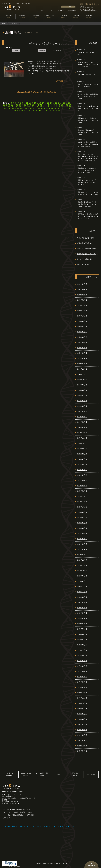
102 (65, 109)
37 (28, 105)
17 (43, 103)
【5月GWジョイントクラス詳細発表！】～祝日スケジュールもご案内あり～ (88, 65)
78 (67, 107)
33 (17, 105)
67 (38, 107)
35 (22, 105)
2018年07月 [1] (82, 624)
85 (18, 109)
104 (15, 110)
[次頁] (58, 110)
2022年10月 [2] (82, 507)
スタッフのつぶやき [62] (85, 238)
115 (54, 110)
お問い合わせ (91, 774)
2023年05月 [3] (82, 470)
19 (48, 103)
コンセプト (6, 809)
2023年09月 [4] (82, 449)
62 (25, 107)
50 (62, 105)
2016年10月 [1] (82, 703)
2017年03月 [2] (82, 682)
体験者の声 (10, 815)
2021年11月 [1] (82, 565)
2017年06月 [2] (82, 666)
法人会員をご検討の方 (75, 774)
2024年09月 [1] (82, 385)
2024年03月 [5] (82, 417)
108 (29, 110)
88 (26, 109)
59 (17, 107)
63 (28, 107)
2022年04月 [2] (82, 539)
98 (52, 109)
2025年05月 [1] (82, 342)
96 (47, 109)
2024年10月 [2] (82, 380)
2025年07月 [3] (82, 332)
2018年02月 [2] (82, 645)
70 (46, 107)
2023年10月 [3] (82, 443)
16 (40, 103)
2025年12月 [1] (82, 305)
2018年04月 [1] (82, 640)
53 (70, 105)
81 (7, 109)
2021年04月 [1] (82, 576)
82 (10, 109)
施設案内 (13, 809)
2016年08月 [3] (82, 709)
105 (18, 110)
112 (43, 110)
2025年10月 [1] (82, 316)
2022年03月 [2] (82, 544)
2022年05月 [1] (82, 533)
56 (9, 107)
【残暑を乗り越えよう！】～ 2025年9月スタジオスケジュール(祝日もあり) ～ (88, 204)
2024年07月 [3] (82, 396)
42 (41, 105)
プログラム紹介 (27, 809)
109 (32, 110)
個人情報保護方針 (19, 815)
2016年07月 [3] (82, 714)
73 (54, 107)
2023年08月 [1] (82, 454)
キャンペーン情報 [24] (85, 259)
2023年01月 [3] (82, 491)
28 (4, 105)
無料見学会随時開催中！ (10, 774)
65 (33, 107)
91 (34, 109)
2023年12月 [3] (82, 433)
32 (14, 105)
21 (53, 103)
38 (30, 105)
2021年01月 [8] (82, 581)
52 (67, 105)
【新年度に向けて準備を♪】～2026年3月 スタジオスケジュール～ (88, 120)
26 (67, 103)
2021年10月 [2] (82, 571)
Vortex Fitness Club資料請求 (26, 774)
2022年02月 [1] (82, 549)
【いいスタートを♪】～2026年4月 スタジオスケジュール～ (88, 108)
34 (20, 105)
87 (23, 109)
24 (61, 103)
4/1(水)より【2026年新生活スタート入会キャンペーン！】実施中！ (88, 96)
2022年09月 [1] (82, 512)
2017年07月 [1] (82, 661)
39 (33, 105)
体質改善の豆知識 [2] (84, 243)
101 (61, 109)
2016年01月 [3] (82, 740)
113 (47, 110)
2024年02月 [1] (82, 422)
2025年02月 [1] (82, 358)
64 (30, 107)
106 (22, 110)
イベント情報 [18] (83, 264)
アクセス (29, 812)
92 (36, 109)
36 (25, 105)
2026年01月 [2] (82, 300)
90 (31, 109)
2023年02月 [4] (82, 486)
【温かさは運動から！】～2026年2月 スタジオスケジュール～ (88, 132)
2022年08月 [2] (82, 518)
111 (40, 110)
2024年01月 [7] (82, 427)
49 (59, 105)
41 (38, 105)
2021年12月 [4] (82, 560)
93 (39, 109)
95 (44, 109)
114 (50, 110)
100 (58, 109)
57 (12, 107)
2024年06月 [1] (82, 401)
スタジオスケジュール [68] (86, 249)
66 (36, 107)
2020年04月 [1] (82, 602)
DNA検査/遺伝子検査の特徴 (42, 774)
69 (43, 107)
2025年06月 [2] (82, 337)
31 (12, 105)
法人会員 (23, 812)
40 (36, 105)
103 (69, 109)
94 (42, 109)
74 (57, 107)
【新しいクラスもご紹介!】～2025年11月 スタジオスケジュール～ (88, 182)
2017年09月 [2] (82, 656)
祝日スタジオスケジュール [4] (87, 254)
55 (7, 107)
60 (20, 107)
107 (25, 110)
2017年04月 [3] (82, 677)
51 (65, 105)
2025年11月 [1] (82, 311)
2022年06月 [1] (82, 528)
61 (22, 107)
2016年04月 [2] (82, 724)
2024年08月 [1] (82, 390)
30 (9, 105)
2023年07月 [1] (82, 459)
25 (64, 103)
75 (59, 107)
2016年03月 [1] (82, 730)
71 (49, 107)
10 (24, 103)
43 (43, 105)
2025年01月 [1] (82, 364)
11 (27, 103)
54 (4, 107)
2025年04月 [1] (82, 348)
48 (57, 105)
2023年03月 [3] (82, 480)
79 (70, 107)
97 (50, 109)
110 (36, 110)
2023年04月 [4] (82, 475)
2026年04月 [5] (82, 284)
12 (30, 103)
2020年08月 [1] (82, 597)
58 (14, 107)
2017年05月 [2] (82, 671)
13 (32, 103)
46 (51, 105)
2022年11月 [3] (82, 502)
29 (7, 105)
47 (54, 105)
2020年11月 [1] (82, 592)
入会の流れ (59, 774)
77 (65, 107)
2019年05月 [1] (82, 608)
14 (35, 103)
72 (51, 107)
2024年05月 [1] (82, 406)
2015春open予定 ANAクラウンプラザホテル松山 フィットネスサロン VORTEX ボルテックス (40, 826)
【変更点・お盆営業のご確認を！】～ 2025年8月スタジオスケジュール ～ (88, 216)
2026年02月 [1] (82, 295)
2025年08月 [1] (82, 327)
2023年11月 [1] (82, 438)
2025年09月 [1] (82, 321)
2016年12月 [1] (82, 693)
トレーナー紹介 (7, 812)
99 (55, 109)
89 (29, 109)
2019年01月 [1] (82, 618)
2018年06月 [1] (82, 629)
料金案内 (19, 809)
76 (62, 107)
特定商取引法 (29, 815)
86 (21, 109)
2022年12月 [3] (82, 496)
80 (5, 109)
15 (38, 103)
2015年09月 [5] (82, 751)
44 (46, 105)
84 (15, 109)
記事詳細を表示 (61, 81)
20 (51, 103)
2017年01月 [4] (82, 687)
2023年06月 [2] (82, 465)
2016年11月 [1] (82, 698)
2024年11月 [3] (82, 374)
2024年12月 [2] (82, 369)
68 (41, 107)
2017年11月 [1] (82, 650)
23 (59, 103)
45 (49, 105)
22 (56, 103)
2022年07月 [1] (82, 523)
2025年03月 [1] (82, 353)
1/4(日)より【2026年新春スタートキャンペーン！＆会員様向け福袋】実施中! (88, 144)
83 (13, 109)
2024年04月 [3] (82, 411)
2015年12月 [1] (82, 746)
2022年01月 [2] (82, 555)
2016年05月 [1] (82, 719)
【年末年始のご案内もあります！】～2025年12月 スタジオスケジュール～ (88, 170)
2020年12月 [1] (82, 587)
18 (46, 103)
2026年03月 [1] (82, 289)
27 (69, 103)
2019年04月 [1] (82, 613)
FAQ (4, 815)
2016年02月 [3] (82, 735)
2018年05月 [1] (82, 634)
